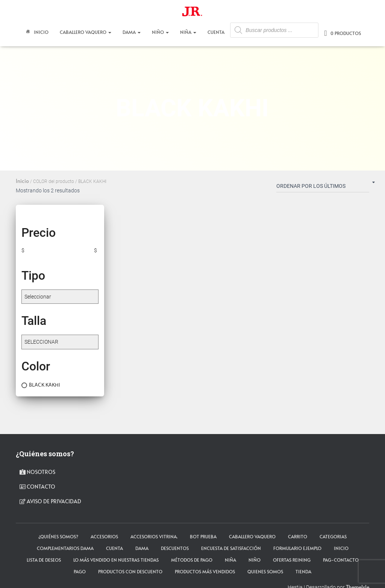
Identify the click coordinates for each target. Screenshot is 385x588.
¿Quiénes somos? (58, 536)
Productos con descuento (130, 571)
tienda (303, 571)
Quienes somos (265, 571)
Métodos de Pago (192, 560)
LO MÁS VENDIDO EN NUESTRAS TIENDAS (116, 560)
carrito (298, 536)
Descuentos (175, 548)
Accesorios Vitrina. (154, 536)
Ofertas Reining (292, 560)
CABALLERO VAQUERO (86, 32)
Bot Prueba (203, 536)
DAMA (132, 32)
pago (80, 571)
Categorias (333, 536)
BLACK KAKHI (45, 385)
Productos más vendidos (205, 571)
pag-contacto (341, 560)
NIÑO (160, 32)
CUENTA (216, 32)
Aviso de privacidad (50, 501)
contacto (37, 487)
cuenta (114, 548)
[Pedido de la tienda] (323, 187)
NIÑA (188, 32)
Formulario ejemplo (297, 548)
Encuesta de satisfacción (231, 548)
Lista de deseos (44, 560)
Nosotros (37, 472)
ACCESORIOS (104, 536)
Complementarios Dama (65, 548)
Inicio (36, 33)
